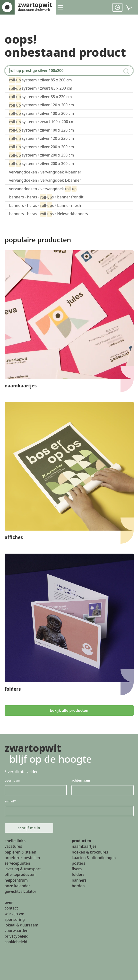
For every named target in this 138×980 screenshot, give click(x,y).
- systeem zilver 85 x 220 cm (40, 97)
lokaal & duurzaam (22, 925)
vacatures (13, 847)
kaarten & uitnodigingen (94, 858)
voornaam (13, 780)
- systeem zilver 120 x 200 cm (41, 105)
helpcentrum (16, 881)
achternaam (81, 780)
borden (78, 886)
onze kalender (17, 886)
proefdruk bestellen (22, 858)
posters (78, 864)
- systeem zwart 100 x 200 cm (42, 122)
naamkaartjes (84, 847)
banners (79, 881)
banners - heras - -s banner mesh (45, 205)
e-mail (10, 801)
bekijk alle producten (69, 710)
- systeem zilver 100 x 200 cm (41, 113)
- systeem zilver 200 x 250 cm (41, 155)
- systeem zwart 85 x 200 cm (41, 88)
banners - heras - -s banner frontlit (46, 197)
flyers (77, 869)
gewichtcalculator (21, 892)
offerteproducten (20, 875)
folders (78, 875)
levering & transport (23, 869)
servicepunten (17, 864)
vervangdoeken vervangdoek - (43, 189)
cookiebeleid (16, 942)
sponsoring (15, 920)
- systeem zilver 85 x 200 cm (40, 80)
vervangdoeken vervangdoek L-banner (45, 180)
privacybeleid (17, 937)
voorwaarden (17, 931)
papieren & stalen (20, 852)
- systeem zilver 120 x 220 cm (41, 138)
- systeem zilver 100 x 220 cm (41, 130)
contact (11, 909)
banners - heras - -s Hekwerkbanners (48, 214)
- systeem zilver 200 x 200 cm (41, 147)
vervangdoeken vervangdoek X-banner (45, 172)
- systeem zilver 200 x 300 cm (41, 164)
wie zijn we (14, 914)
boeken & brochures (90, 852)
